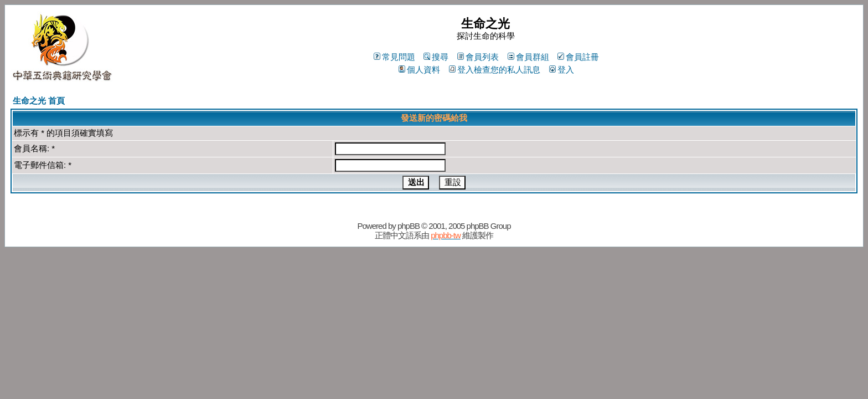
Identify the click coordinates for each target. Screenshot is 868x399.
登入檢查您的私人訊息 (495, 70)
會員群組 (528, 57)
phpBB (409, 226)
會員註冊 (578, 57)
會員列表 (478, 57)
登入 (562, 70)
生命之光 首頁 (39, 101)
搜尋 (436, 57)
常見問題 (394, 57)
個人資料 (419, 70)
